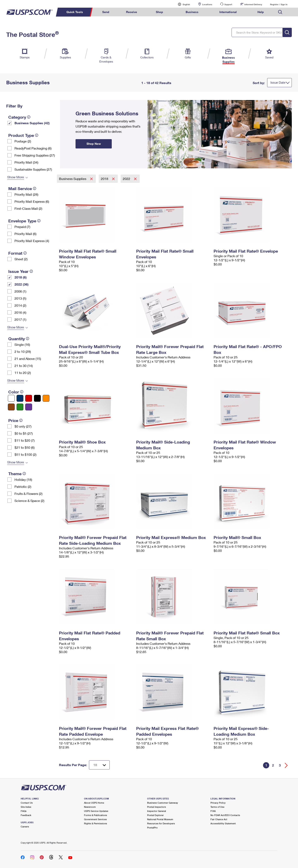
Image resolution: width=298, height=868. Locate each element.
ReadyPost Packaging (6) (33, 148)
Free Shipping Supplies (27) (35, 155)
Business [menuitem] (192, 12)
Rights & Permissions (96, 823)
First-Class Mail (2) (28, 208)
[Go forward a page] (286, 765)
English (182, 4)
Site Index (26, 807)
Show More (16, 177)
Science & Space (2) (29, 501)
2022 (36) (22, 284)
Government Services (95, 819)
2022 (127, 179)
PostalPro (152, 828)
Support (228, 4)
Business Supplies (73, 179)
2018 (105, 179)
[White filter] (11, 398)
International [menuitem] (228, 12)
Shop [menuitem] (159, 12)
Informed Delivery (253, 4)
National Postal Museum (160, 819)
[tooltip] (29, 117)
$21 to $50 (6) (25, 447)
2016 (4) (20, 312)
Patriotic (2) (23, 486)
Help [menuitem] (261, 12)
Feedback (26, 815)
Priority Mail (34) (26, 162)
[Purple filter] (29, 407)
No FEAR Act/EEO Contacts (225, 815)
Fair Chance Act (219, 819)
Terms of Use (217, 807)
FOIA (213, 811)
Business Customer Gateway (163, 803)
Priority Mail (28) (26, 194)
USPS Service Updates (96, 811)
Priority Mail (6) (25, 234)
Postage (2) (23, 141)
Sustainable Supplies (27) (33, 169)
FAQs (24, 811)
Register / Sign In (279, 4)
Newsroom (90, 807)
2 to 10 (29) (23, 351)
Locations (207, 4)
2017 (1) (20, 319)
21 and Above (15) (28, 359)
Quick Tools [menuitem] (75, 12)
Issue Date (278, 82)
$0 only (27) (23, 426)
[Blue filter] (20, 398)
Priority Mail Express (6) (32, 201)
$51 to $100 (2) (25, 454)
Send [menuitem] (106, 12)
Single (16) (22, 344)
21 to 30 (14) (24, 366)
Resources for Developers (161, 823)
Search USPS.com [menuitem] (280, 12)
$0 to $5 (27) (24, 433)
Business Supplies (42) (32, 123)
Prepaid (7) (22, 227)
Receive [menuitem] (132, 12)
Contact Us (27, 803)
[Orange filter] (46, 398)
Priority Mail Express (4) (32, 241)
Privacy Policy (218, 803)
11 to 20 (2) (23, 373)
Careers (25, 826)
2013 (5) (20, 298)
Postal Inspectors (157, 807)
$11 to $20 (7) (25, 440)
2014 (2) (20, 305)
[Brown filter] (11, 407)
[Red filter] (29, 398)
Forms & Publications (96, 815)
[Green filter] (20, 407)
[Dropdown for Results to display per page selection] (99, 765)
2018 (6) (21, 277)
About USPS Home (94, 803)
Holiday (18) (23, 479)
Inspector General (157, 811)
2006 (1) (20, 291)
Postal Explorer (155, 815)
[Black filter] (37, 398)
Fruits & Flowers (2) (28, 494)
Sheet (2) (21, 259)
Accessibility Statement (223, 823)
